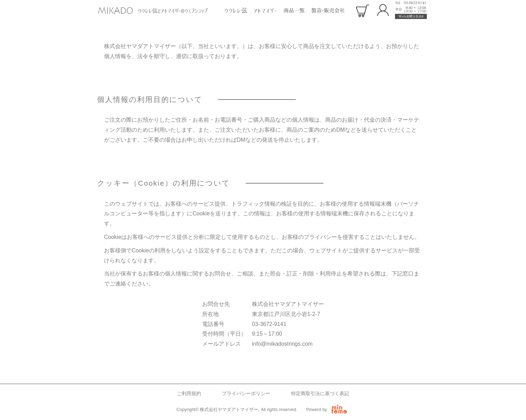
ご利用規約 (189, 393)
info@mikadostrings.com (282, 344)
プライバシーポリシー (246, 393)
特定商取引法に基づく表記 (320, 393)
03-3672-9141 (269, 324)
